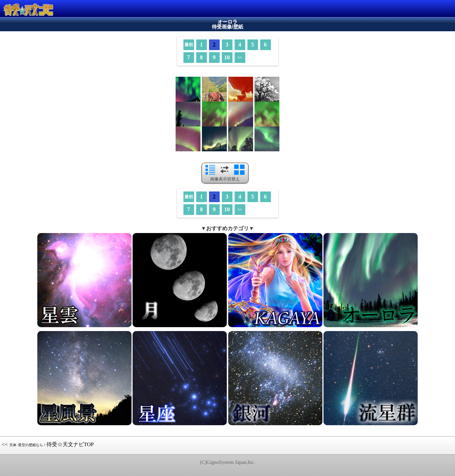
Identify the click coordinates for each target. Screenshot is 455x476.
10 (227, 57)
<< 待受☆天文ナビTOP (48, 444)
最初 (189, 45)
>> (240, 58)
